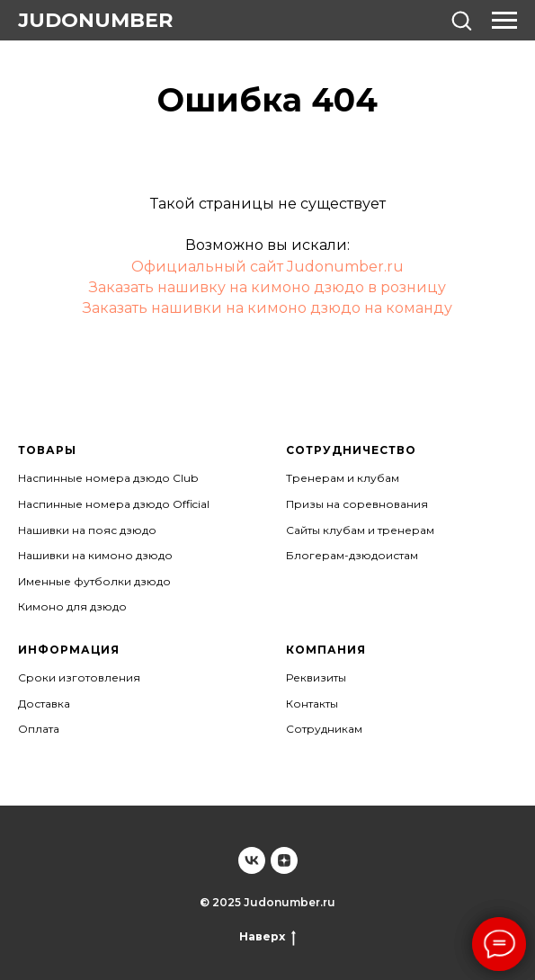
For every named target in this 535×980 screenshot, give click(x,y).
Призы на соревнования (357, 504)
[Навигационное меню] (504, 21)
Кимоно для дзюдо (72, 606)
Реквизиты (316, 677)
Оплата (39, 729)
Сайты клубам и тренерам (360, 530)
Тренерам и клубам (343, 478)
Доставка (44, 704)
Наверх (267, 937)
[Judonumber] (252, 860)
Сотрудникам (324, 729)
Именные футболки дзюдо (94, 581)
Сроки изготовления (79, 677)
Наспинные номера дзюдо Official (114, 504)
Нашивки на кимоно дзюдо (95, 555)
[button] (461, 20)
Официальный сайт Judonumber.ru (267, 267)
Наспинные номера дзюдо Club (108, 478)
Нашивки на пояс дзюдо (87, 530)
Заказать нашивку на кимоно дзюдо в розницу (267, 287)
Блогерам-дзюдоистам (352, 555)
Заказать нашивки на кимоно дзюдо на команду (267, 308)
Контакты (312, 704)
